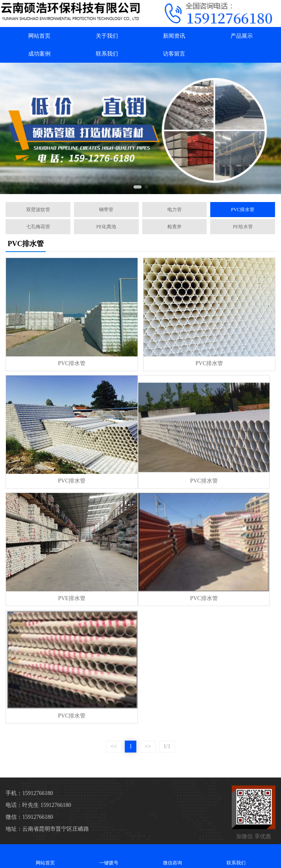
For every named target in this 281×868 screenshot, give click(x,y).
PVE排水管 (72, 598)
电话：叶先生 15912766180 (38, 805)
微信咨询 (172, 856)
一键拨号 (109, 856)
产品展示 (242, 36)
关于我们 (107, 36)
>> (148, 746)
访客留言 (174, 54)
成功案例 (39, 54)
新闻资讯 (174, 36)
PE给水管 (243, 227)
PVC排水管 (243, 210)
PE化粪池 (106, 227)
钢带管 (106, 210)
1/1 (167, 746)
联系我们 (107, 54)
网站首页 (39, 36)
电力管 (174, 210)
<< (114, 746)
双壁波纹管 (38, 210)
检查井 (174, 227)
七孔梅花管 (38, 227)
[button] (138, 187)
